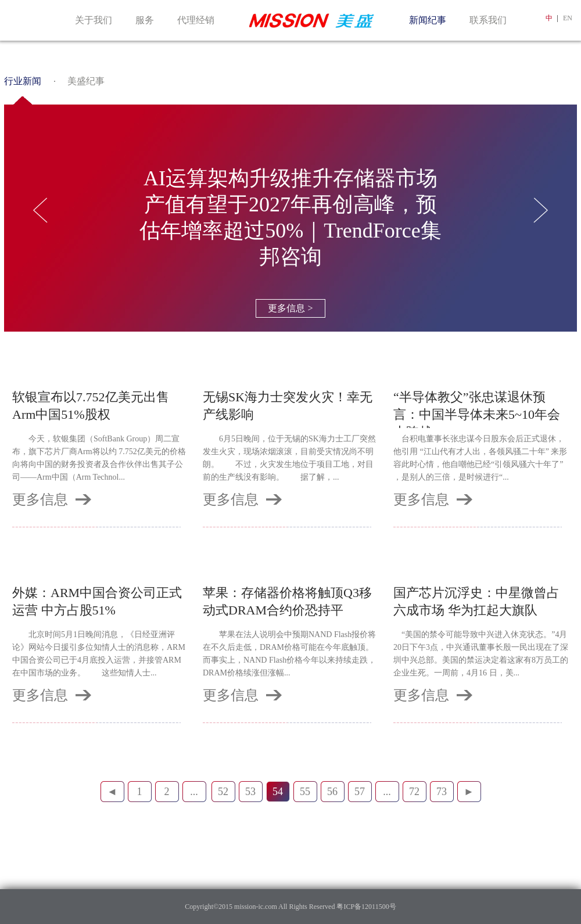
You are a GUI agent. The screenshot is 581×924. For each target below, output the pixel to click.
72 (414, 792)
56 (332, 792)
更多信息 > (290, 308)
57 (360, 792)
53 (250, 792)
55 (305, 792)
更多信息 (40, 499)
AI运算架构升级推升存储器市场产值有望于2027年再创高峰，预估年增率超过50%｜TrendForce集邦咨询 (290, 217)
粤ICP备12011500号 (365, 907)
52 (223, 792)
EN (568, 18)
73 (442, 792)
